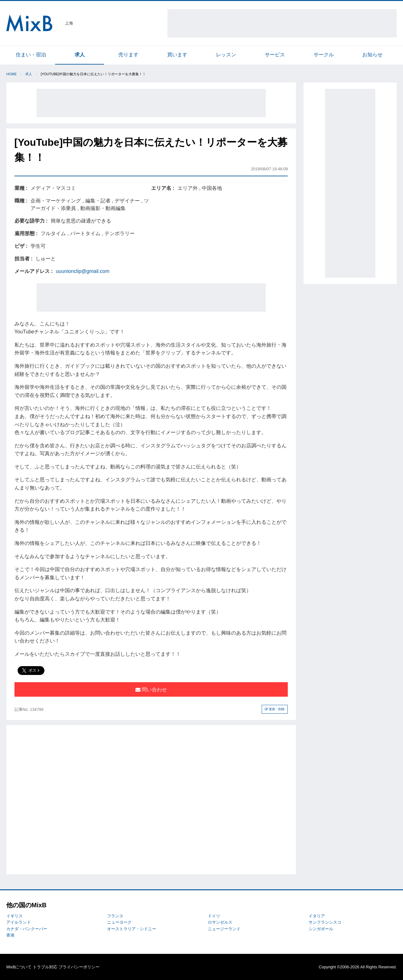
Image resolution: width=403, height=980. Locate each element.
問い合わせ (151, 690)
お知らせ (372, 55)
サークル (324, 55)
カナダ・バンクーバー (27, 929)
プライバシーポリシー (79, 967)
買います (177, 55)
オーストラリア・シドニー (132, 929)
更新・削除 (275, 709)
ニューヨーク (119, 922)
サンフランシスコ (325, 922)
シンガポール (321, 929)
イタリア (317, 916)
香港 (10, 935)
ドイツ (214, 916)
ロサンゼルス (220, 922)
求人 (80, 55)
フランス (115, 916)
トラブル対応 (45, 967)
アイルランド (19, 922)
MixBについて (19, 967)
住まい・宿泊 (31, 55)
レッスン (226, 55)
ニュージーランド (224, 929)
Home (11, 74)
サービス (275, 55)
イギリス (14, 916)
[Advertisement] (282, 23)
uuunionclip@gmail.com (82, 271)
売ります (128, 55)
